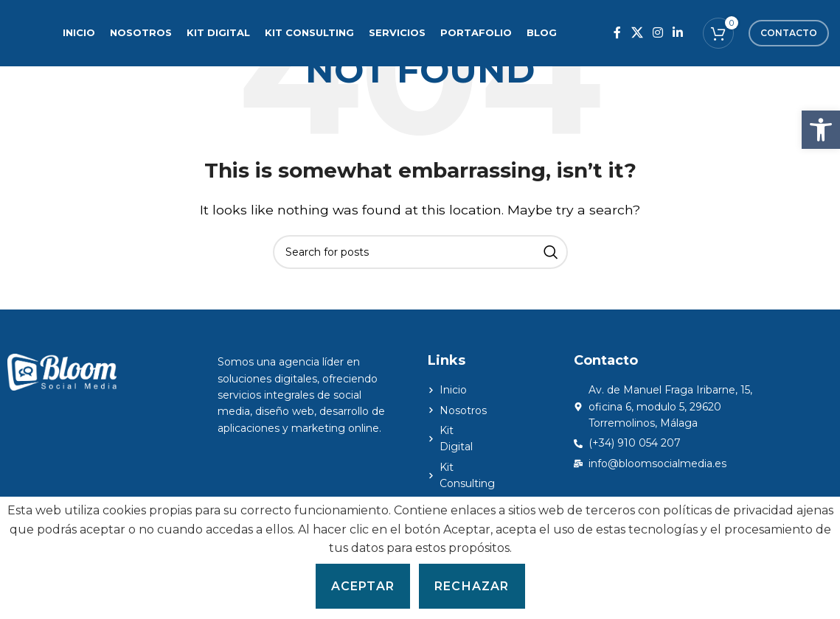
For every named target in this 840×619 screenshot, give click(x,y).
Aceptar (363, 586)
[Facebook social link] (618, 33)
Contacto (789, 33)
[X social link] (637, 33)
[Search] (420, 252)
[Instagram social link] (657, 33)
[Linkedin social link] (678, 33)
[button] (821, 130)
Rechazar (472, 586)
